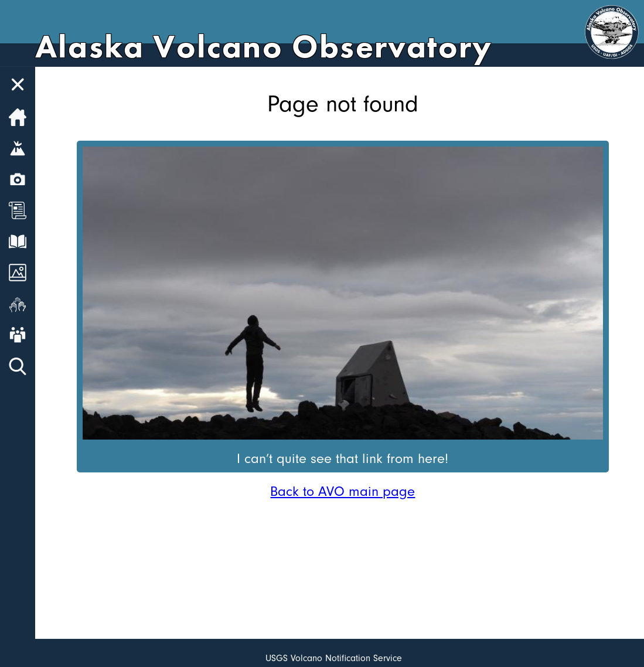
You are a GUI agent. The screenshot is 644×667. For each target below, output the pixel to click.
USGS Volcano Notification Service (334, 658)
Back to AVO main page (343, 491)
